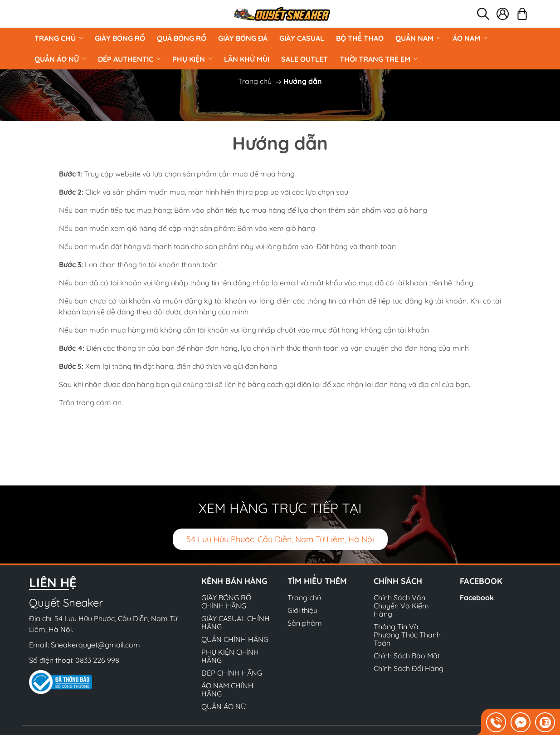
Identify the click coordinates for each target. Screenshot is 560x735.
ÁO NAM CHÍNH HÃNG (227, 690)
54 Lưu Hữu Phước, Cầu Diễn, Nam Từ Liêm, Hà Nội (280, 539)
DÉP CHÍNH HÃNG (232, 673)
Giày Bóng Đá (243, 38)
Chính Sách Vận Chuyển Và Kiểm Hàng (401, 606)
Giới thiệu (302, 610)
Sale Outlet (304, 59)
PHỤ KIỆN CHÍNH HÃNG (230, 656)
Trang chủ (59, 38)
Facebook (477, 598)
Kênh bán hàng (234, 581)
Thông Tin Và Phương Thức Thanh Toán (407, 635)
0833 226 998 (97, 660)
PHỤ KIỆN (192, 59)
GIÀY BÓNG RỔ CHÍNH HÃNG (226, 602)
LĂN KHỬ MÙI (247, 59)
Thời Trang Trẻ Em (379, 59)
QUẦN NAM (418, 38)
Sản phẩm (305, 623)
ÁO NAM (470, 38)
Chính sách (398, 581)
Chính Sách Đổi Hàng (409, 668)
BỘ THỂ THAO (360, 38)
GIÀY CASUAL (302, 38)
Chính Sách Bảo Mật (407, 656)
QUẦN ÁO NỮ (60, 59)
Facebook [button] (481, 581)
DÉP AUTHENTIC (129, 59)
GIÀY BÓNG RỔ (120, 38)
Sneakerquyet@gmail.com (95, 645)
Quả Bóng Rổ (182, 38)
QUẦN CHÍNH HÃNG (235, 639)
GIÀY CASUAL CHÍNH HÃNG (236, 622)
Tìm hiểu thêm (317, 581)
